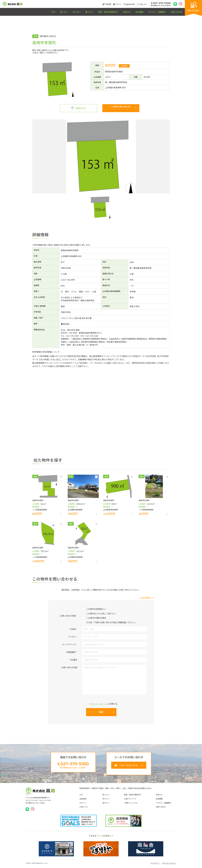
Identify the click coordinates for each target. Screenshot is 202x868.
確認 (101, 713)
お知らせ (116, 11)
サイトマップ (155, 866)
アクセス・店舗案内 (152, 11)
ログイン (83, 806)
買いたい (41, 11)
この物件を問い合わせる (121, 108)
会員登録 (83, 801)
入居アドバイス (130, 801)
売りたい (57, 11)
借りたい (73, 11)
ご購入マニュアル (131, 806)
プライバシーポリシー (98, 705)
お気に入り (81, 108)
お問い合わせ (175, 11)
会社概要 (132, 11)
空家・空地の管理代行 (94, 11)
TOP (27, 11)
